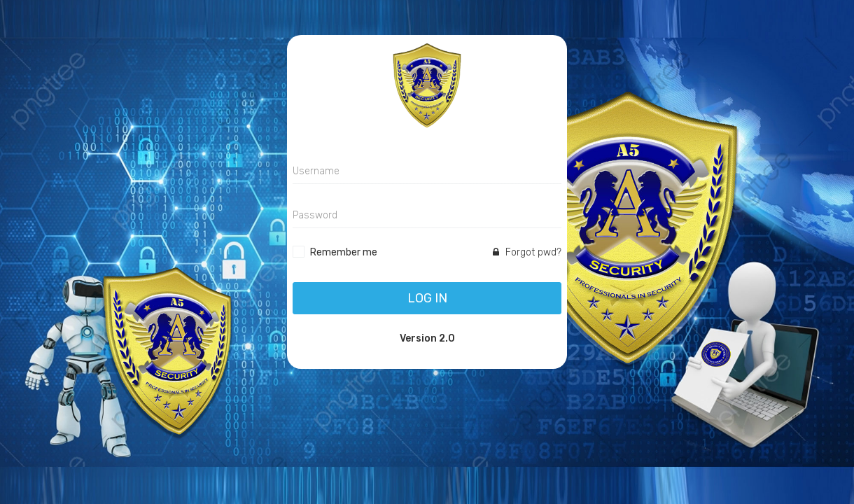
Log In (427, 298)
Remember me (344, 252)
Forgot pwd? (527, 252)
